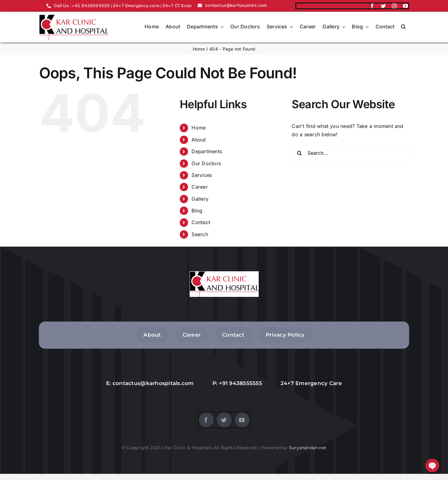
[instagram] (394, 6)
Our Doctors (206, 163)
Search (200, 234)
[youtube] (405, 6)
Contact (201, 222)
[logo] (74, 17)
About (199, 140)
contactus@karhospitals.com (153, 383)
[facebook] (372, 6)
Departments (207, 151)
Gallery (200, 199)
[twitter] (383, 6)
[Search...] (350, 153)
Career (199, 187)
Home (199, 128)
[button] (403, 27)
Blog (197, 211)
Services (202, 175)
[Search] (299, 153)
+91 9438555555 (240, 383)
